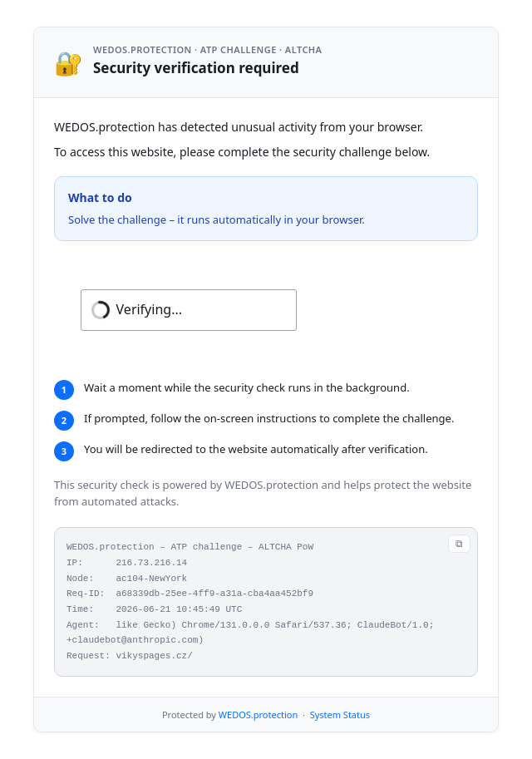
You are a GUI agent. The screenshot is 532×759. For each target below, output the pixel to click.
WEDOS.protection (258, 715)
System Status (340, 715)
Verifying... (149, 309)
